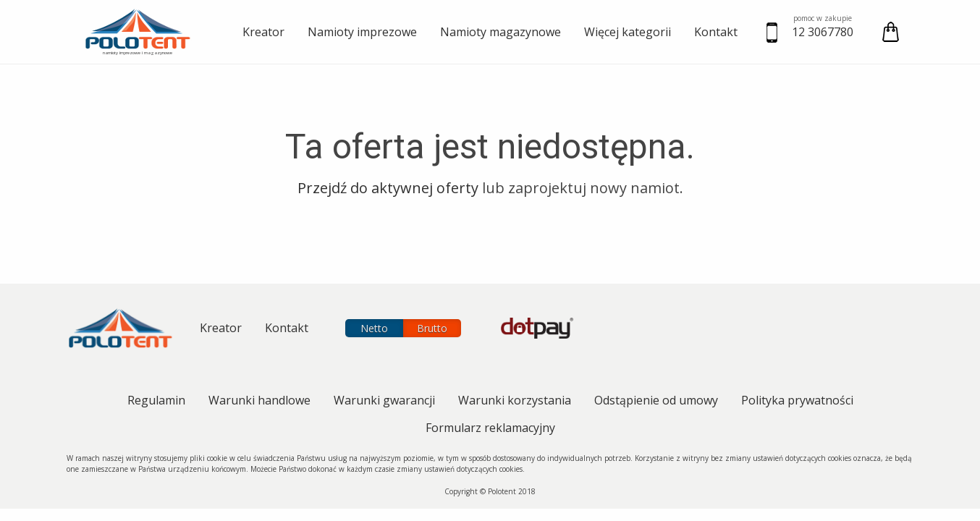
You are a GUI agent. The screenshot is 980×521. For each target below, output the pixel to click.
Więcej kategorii (628, 32)
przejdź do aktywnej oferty (388, 188)
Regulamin (156, 400)
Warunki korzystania (515, 400)
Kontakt (716, 32)
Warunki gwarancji (384, 400)
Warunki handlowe (259, 400)
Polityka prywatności (797, 400)
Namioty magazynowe (500, 32)
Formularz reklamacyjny (490, 428)
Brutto (432, 328)
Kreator (263, 32)
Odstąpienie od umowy (656, 400)
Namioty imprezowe (362, 32)
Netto (374, 328)
